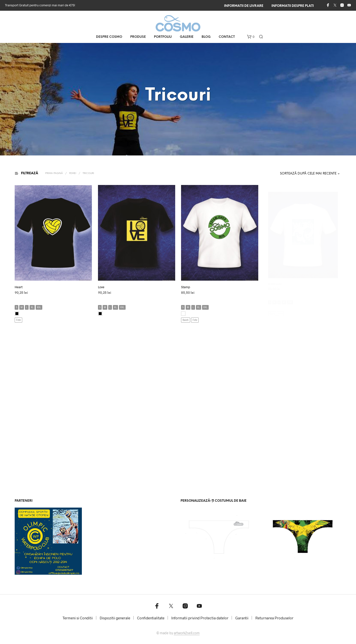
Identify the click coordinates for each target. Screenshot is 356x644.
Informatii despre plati (293, 6)
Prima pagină (54, 173)
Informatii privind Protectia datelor (200, 618)
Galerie (187, 37)
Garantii (242, 618)
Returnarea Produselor (274, 618)
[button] (251, 37)
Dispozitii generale (115, 618)
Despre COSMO (109, 37)
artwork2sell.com (187, 633)
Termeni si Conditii (78, 618)
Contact (227, 37)
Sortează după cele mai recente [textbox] (308, 174)
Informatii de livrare (244, 6)
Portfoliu (163, 37)
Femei (73, 173)
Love (103, 285)
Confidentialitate (151, 618)
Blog (206, 37)
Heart (19, 287)
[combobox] (305, 174)
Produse (138, 37)
